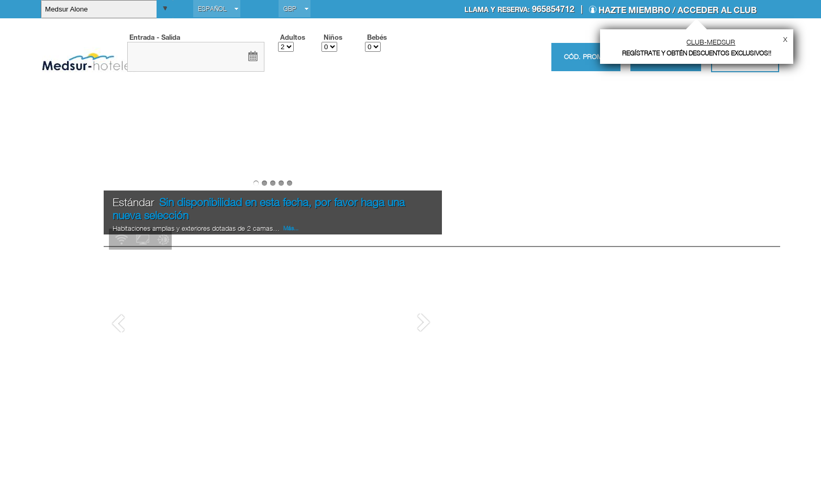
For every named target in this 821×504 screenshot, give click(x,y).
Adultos (293, 37)
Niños (333, 37)
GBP (290, 9)
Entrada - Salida (155, 37)
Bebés (377, 37)
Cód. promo (586, 57)
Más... (290, 412)
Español (212, 9)
